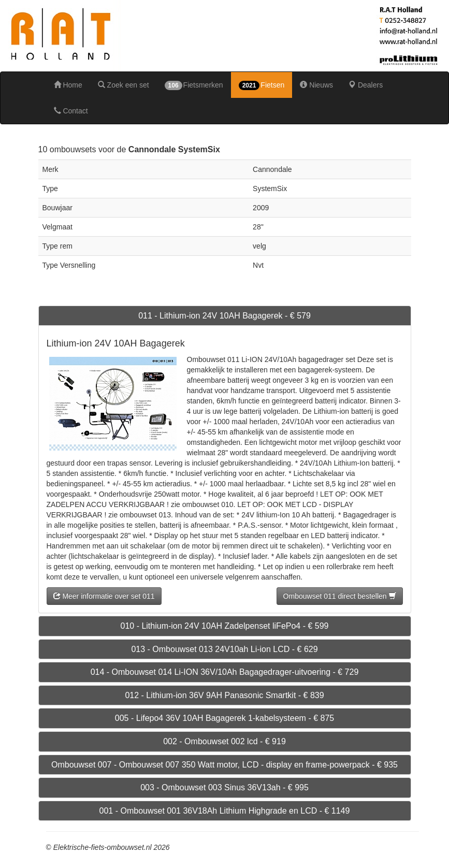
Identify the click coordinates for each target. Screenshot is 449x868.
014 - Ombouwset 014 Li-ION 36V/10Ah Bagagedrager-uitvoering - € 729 (225, 672)
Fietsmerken (194, 85)
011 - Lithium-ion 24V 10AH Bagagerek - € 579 (224, 316)
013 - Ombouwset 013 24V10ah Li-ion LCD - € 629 (224, 649)
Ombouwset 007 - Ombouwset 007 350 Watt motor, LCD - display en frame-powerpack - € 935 (224, 765)
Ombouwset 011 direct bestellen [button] (340, 596)
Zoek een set (124, 85)
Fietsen (262, 85)
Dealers (366, 85)
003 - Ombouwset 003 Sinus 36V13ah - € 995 (224, 787)
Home (68, 85)
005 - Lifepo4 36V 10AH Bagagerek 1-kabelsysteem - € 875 (224, 718)
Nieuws (316, 85)
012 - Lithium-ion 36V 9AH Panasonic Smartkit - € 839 (224, 695)
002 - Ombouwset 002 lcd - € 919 (224, 741)
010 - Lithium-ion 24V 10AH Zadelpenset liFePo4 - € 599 (224, 626)
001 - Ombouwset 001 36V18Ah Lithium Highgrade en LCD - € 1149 (225, 811)
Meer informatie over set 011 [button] (104, 596)
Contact (71, 111)
